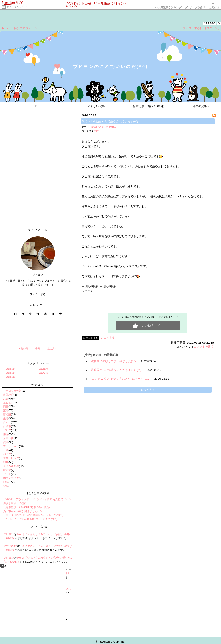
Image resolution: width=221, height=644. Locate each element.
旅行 (6, 434)
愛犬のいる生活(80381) (104, 127)
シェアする (108, 338)
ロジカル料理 (11, 466)
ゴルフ (7, 430)
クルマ (7, 422)
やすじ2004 (10, 546)
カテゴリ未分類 (12, 391)
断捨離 (7, 415)
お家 (6, 482)
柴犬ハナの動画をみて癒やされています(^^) (110, 121)
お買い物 (8, 438)
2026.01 (44, 369)
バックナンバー (38, 363)
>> (168, 7)
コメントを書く (204, 347)
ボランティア (11, 478)
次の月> (52, 348)
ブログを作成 (197, 7)
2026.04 (10, 369)
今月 (38, 348)
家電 (6, 411)
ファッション (11, 446)
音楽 (6, 450)
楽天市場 (214, 7)
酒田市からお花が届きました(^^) (22, 511)
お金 (6, 399)
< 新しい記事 (96, 106)
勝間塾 (7, 470)
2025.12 (44, 373)
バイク (7, 454)
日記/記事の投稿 (38, 493)
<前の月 (23, 348)
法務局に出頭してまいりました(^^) (113, 361)
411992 (210, 23)
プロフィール (29, 28)
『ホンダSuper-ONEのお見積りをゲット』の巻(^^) (33, 515)
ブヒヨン (9, 534)
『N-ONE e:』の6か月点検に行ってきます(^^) (30, 519)
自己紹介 (8, 395)
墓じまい (8, 403)
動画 (6, 462)
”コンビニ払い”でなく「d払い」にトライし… (120, 379)
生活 (6, 418)
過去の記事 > (201, 106)
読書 (6, 407)
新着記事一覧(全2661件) (149, 106)
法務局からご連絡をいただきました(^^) (116, 370)
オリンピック (11, 458)
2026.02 (10, 377)
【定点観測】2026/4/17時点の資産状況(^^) (28, 507)
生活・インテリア (17, 7)
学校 (6, 486)
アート (7, 474)
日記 (15, 28)
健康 (6, 442)
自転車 (7, 426)
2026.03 (10, 373)
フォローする (38, 294)
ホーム (5, 28)
